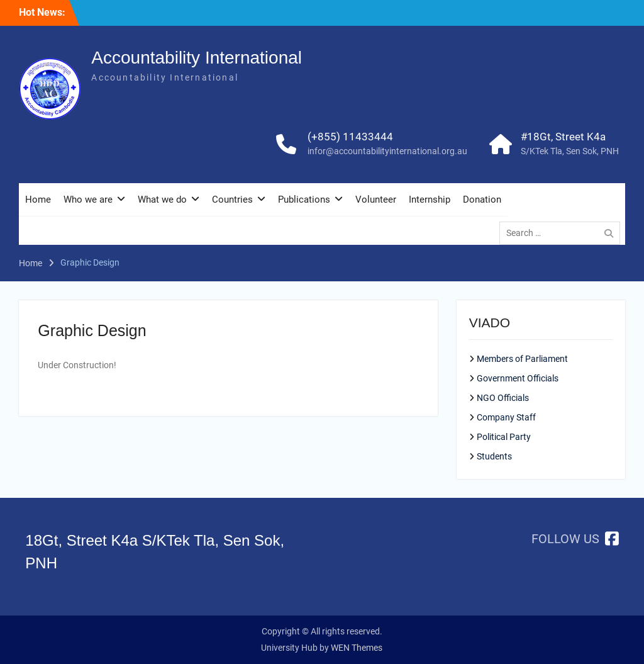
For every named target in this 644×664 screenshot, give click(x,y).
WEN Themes (357, 648)
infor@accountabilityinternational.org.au (387, 151)
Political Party (504, 437)
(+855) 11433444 (350, 137)
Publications (304, 200)
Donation (482, 200)
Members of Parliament (522, 359)
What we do (162, 200)
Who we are (88, 200)
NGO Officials (503, 398)
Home (38, 200)
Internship (430, 200)
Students (494, 456)
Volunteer (376, 200)
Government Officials (518, 378)
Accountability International (197, 58)
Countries (232, 200)
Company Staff (506, 417)
